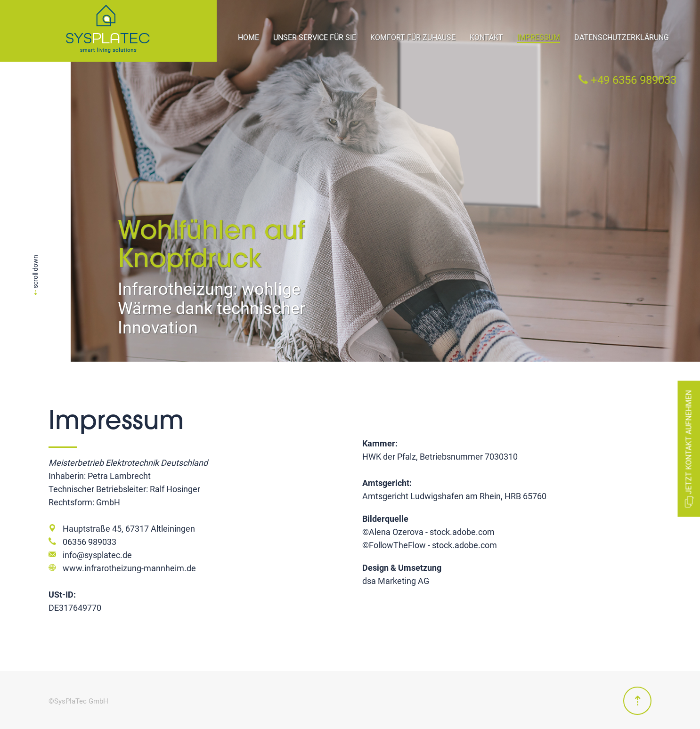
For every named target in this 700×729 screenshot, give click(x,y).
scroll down (35, 275)
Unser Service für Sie (315, 37)
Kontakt (486, 37)
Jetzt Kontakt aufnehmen (689, 449)
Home (248, 37)
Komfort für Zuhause (413, 37)
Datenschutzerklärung (622, 37)
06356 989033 (90, 542)
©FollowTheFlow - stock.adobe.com (430, 545)
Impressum (539, 37)
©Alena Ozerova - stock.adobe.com (428, 532)
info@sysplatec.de (97, 555)
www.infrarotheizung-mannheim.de (129, 568)
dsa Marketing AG (396, 581)
